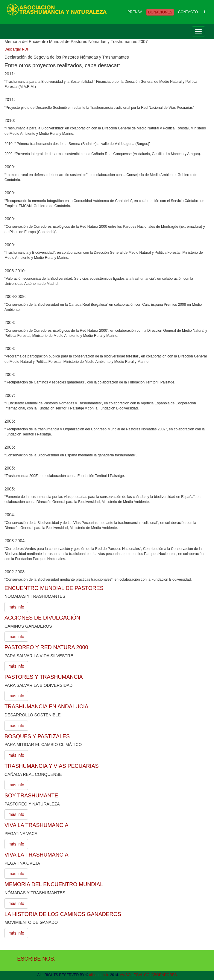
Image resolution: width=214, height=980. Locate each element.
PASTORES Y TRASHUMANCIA (44, 677)
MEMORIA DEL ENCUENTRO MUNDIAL (54, 884)
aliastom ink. (99, 975)
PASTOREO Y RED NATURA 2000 (46, 647)
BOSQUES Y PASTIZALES (37, 736)
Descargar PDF (17, 49)
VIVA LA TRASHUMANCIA (36, 825)
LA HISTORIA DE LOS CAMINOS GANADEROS (63, 914)
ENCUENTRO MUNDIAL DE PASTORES (54, 588)
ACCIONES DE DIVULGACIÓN (42, 618)
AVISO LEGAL (132, 975)
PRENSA (135, 12)
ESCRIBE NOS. (36, 959)
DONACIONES (160, 12)
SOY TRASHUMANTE (31, 796)
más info (16, 607)
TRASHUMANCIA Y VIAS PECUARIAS (51, 766)
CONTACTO (188, 12)
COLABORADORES (160, 975)
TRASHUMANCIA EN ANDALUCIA (46, 707)
